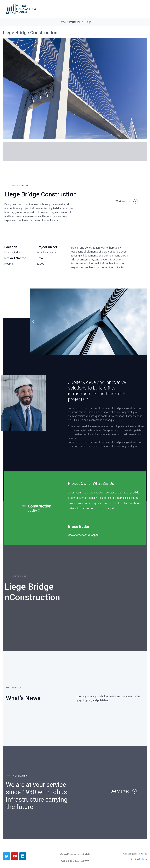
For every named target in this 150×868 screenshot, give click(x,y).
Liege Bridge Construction (30, 33)
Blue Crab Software (139, 859)
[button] (33, 321)
